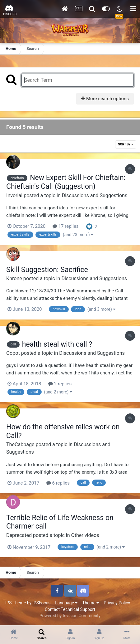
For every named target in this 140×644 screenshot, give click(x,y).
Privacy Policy (117, 603)
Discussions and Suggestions (95, 195)
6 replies (58, 483)
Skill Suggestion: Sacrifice (47, 270)
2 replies (60, 384)
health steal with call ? (57, 344)
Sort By (126, 144)
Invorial (14, 195)
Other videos (85, 535)
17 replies (66, 226)
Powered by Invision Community (70, 616)
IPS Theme (16, 603)
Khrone (14, 278)
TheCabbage (20, 444)
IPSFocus (41, 603)
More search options (105, 99)
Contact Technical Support (70, 609)
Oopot (13, 353)
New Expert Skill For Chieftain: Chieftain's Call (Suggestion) (66, 182)
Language (66, 603)
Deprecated (19, 535)
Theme (91, 603)
